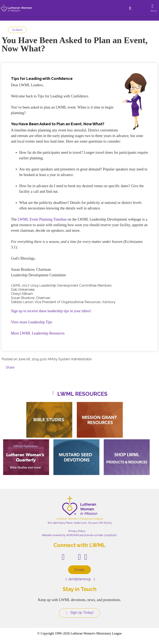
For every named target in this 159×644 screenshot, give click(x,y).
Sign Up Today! (79, 613)
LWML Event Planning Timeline (42, 219)
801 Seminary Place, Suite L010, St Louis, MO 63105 (80, 523)
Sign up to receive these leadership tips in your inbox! (51, 311)
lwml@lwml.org (78, 579)
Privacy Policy (77, 531)
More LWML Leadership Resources (38, 333)
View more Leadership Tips (32, 322)
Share (10, 367)
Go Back (17, 30)
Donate (79, 570)
